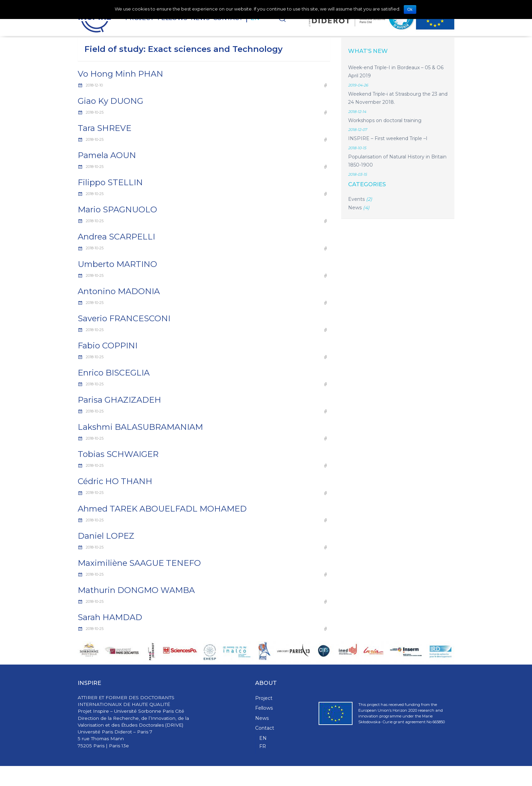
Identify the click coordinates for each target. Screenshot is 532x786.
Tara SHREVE (104, 128)
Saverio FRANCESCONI (124, 318)
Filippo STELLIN (110, 182)
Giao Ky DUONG (110, 101)
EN (263, 738)
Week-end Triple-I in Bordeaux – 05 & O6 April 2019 (396, 72)
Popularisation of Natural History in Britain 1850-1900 (397, 161)
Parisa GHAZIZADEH (119, 400)
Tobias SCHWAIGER (118, 454)
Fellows (264, 708)
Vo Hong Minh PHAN (120, 74)
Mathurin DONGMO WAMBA (136, 590)
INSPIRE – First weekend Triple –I (388, 138)
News (355, 208)
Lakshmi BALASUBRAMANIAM (140, 427)
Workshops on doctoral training (385, 120)
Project (264, 698)
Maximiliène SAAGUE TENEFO (139, 563)
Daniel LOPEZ (106, 536)
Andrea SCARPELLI (116, 237)
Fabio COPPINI (108, 346)
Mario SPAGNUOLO (117, 209)
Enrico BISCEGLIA (114, 373)
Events (356, 199)
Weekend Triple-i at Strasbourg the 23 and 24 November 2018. (398, 98)
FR (263, 746)
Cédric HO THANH (115, 481)
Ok (410, 9)
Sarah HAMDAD (110, 617)
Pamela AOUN (107, 155)
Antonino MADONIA (119, 291)
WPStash (446, 776)
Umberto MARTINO (117, 264)
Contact (265, 728)
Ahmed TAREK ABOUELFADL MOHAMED (162, 509)
